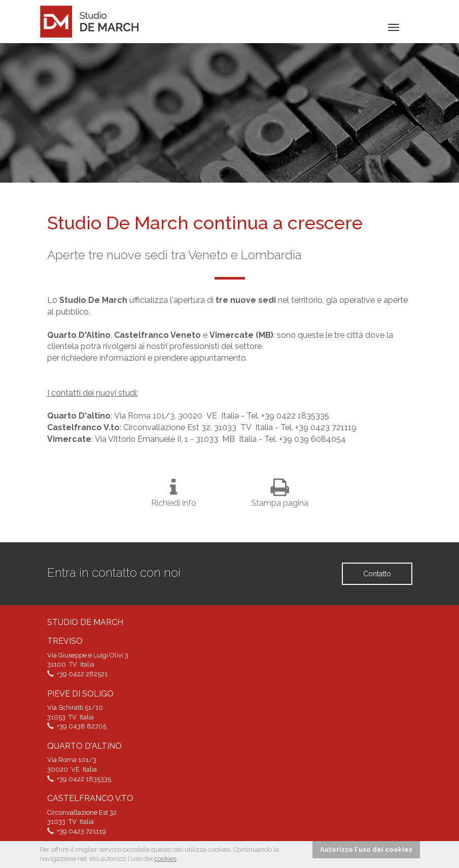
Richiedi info (174, 493)
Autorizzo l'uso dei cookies (366, 849)
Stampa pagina (280, 493)
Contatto (377, 574)
